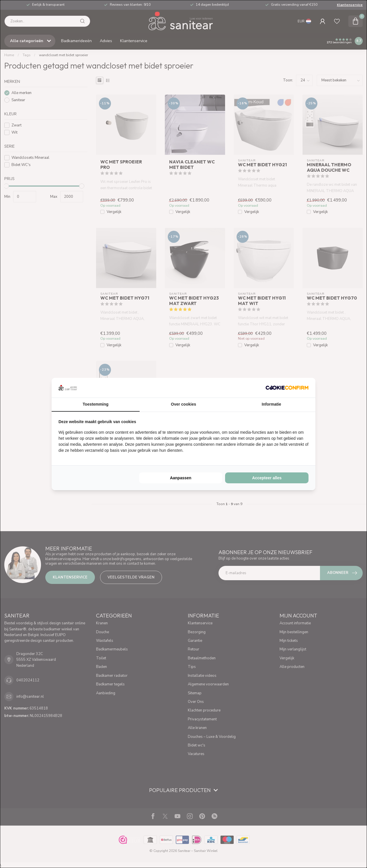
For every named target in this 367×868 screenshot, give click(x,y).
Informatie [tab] (272, 404)
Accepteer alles (267, 478)
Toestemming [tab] (95, 404)
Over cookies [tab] (183, 404)
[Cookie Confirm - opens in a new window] (287, 388)
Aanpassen (181, 478)
